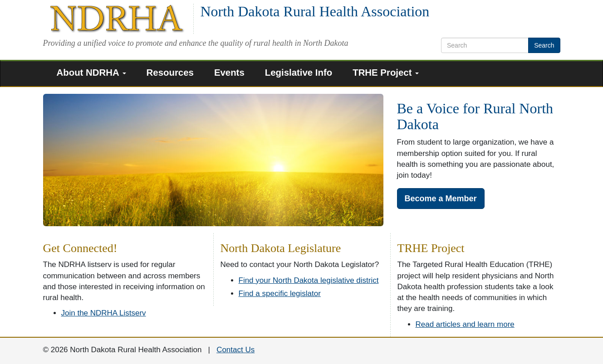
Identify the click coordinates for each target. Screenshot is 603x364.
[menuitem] (95, 74)
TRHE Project (386, 73)
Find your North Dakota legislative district (309, 280)
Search (544, 45)
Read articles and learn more (465, 324)
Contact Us (235, 350)
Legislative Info (299, 73)
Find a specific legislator (280, 294)
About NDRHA (91, 73)
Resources (170, 73)
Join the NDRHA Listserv (104, 313)
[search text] (485, 45)
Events (229, 73)
